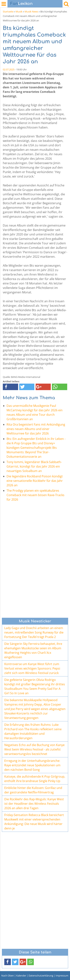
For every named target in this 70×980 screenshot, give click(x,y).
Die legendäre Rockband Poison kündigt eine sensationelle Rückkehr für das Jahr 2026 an (35, 481)
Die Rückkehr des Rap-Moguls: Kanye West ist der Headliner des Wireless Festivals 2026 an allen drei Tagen (34, 804)
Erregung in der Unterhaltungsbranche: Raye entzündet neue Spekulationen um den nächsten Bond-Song (32, 765)
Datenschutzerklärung (41, 976)
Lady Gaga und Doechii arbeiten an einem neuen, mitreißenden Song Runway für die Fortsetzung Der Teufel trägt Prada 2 (34, 632)
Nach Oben (8, 976)
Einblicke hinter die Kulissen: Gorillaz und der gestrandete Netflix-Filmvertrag (33, 790)
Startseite (8, 12)
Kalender (21, 976)
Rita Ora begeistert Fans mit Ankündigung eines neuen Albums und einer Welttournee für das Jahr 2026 (36, 429)
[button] (10, 387)
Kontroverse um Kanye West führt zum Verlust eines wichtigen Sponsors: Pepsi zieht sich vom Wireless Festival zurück (32, 668)
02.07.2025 (9, 69)
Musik (19, 12)
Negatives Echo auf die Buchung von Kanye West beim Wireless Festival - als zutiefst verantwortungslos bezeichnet (34, 749)
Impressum (62, 976)
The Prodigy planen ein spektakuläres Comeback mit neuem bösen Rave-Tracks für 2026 (35, 495)
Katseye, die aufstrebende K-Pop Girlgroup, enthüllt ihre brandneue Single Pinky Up (35, 779)
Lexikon (21, 4)
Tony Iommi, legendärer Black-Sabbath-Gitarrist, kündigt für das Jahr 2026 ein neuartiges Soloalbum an (34, 466)
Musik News (31, 12)
